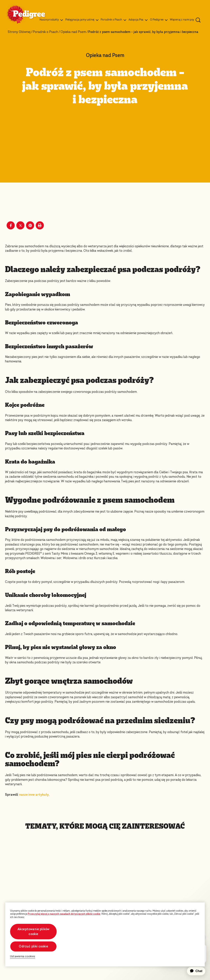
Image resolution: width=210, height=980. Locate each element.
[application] (194, 971)
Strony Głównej (19, 32)
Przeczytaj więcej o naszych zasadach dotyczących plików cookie (64, 914)
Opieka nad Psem (73, 32)
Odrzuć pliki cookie (33, 946)
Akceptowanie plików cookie (33, 932)
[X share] (20, 225)
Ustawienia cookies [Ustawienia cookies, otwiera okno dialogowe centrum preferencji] (23, 956)
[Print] (40, 225)
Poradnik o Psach (45, 32)
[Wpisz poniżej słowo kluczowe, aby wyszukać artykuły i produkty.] (198, 20)
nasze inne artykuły (34, 795)
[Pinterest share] (30, 225)
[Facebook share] (11, 225)
